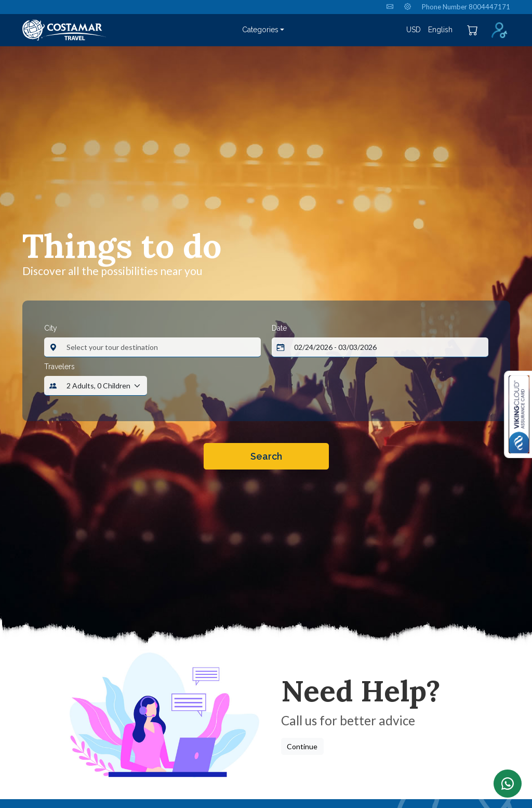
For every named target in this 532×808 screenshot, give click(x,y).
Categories (260, 30)
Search (266, 456)
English (440, 30)
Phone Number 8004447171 (466, 7)
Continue (302, 746)
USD (414, 30)
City (51, 328)
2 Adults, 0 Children (98, 386)
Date (279, 328)
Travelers (59, 367)
